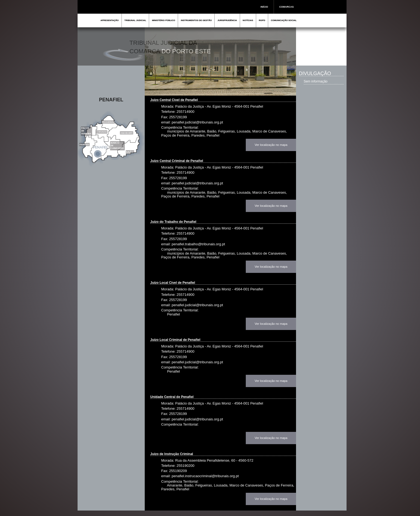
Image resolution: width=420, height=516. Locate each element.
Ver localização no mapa (271, 145)
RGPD (262, 20)
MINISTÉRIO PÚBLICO (163, 20)
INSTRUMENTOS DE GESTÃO (196, 20)
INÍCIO (264, 7)
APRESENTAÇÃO (110, 20)
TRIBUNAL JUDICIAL (135, 20)
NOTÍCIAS (248, 20)
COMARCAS (287, 7)
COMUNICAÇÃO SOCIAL (284, 20)
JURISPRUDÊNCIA (227, 20)
